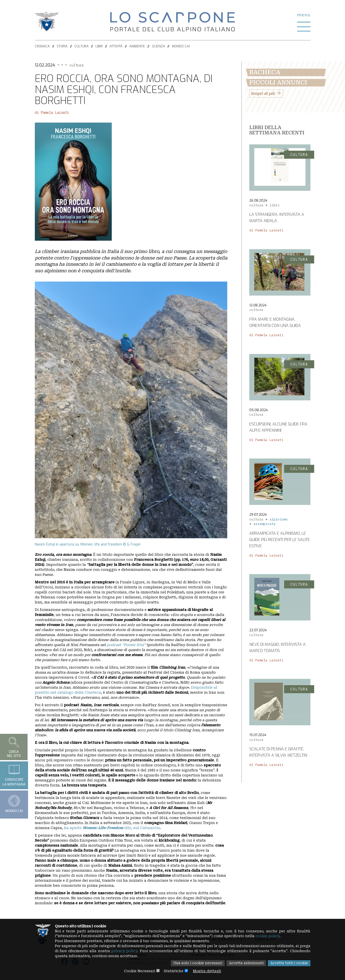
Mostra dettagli (207, 971)
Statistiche (174, 971)
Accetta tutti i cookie (289, 963)
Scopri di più (263, 94)
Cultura (82, 46)
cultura (76, 65)
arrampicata (265, 524)
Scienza (158, 46)
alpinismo (279, 519)
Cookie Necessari (139, 971)
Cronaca (42, 46)
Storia (62, 46)
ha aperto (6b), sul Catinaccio (112, 828)
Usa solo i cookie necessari (196, 963)
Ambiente (137, 46)
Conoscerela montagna (14, 775)
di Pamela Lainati (52, 113)
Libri (99, 46)
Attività (116, 46)
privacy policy (140, 951)
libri (275, 205)
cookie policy (271, 936)
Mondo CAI (181, 46)
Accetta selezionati (245, 963)
